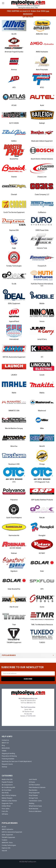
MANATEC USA (14, 411)
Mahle (14, 393)
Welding (31, 803)
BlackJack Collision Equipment (42, 141)
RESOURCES (6, 748)
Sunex (42, 607)
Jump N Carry (42, 339)
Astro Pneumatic (42, 70)
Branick (14, 177)
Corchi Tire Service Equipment (14, 212)
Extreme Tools (42, 248)
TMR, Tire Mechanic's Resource (42, 625)
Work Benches (33, 809)
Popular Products (7, 782)
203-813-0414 (31, 701)
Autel (42, 105)
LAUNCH (14, 375)
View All (4, 851)
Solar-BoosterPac (14, 589)
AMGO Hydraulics (42, 52)
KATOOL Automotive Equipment (14, 357)
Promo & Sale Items (35, 811)
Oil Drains (32, 782)
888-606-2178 (31, 703)
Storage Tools (33, 798)
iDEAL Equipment (14, 303)
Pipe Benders (33, 790)
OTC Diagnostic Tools (42, 482)
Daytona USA (14, 230)
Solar (42, 571)
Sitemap (4, 767)
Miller (42, 428)
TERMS (4, 751)
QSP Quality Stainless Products (42, 500)
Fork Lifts (5, 811)
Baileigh (42, 123)
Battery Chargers (7, 798)
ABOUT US (5, 743)
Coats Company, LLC (42, 194)
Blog (3, 745)
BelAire (14, 141)
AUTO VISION (14, 123)
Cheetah (14, 194)
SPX (42, 589)
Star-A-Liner (14, 607)
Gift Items (5, 814)
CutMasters (42, 212)
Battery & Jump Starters (9, 801)
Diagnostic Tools (7, 803)
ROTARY (42, 553)
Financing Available (8, 759)
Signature (14, 571)
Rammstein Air (14, 535)
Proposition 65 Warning (9, 756)
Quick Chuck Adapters (14, 518)
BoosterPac (14, 159)
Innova (42, 321)
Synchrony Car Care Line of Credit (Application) (17, 761)
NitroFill (42, 446)
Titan (14, 625)
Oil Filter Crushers (34, 785)
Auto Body (5, 793)
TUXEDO (42, 642)
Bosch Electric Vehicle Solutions (42, 159)
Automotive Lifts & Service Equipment (28, 7)
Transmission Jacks (35, 801)
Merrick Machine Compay (14, 428)
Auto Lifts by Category (9, 795)
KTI (42, 357)
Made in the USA (7, 779)
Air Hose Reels (6, 790)
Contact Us (5, 740)
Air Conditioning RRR (8, 787)
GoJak (14, 284)
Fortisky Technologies (14, 266)
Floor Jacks (6, 809)
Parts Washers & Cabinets (37, 787)
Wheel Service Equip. (35, 806)
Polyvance (14, 500)
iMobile (42, 303)
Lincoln (42, 375)
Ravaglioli (42, 535)
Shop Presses (33, 795)
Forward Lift (42, 266)
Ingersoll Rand (14, 321)
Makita (42, 393)
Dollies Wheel (6, 806)
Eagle (14, 248)
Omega (42, 464)
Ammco (14, 70)
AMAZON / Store (42, 34)
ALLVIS (14, 34)
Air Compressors (7, 785)
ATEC (42, 87)
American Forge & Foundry (14, 52)
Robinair (14, 553)
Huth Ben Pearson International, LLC (42, 285)
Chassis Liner (42, 177)
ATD (14, 87)
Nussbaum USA (14, 464)
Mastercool (42, 411)
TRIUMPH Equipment (14, 642)
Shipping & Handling (8, 753)
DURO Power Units (42, 230)
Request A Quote (7, 764)
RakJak (42, 518)
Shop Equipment (34, 793)
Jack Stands (33, 779)
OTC (14, 482)
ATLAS (14, 105)
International (14, 339)
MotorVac (14, 446)
